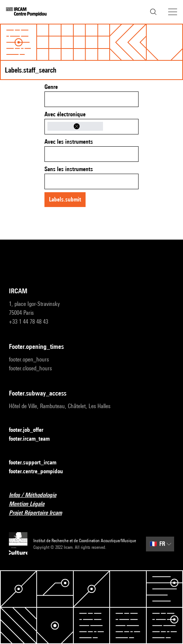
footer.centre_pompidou (40, 472)
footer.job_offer (31, 430)
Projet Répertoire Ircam (40, 513)
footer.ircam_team (34, 439)
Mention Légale (31, 504)
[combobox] (91, 99)
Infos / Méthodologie (37, 495)
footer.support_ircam (37, 463)
